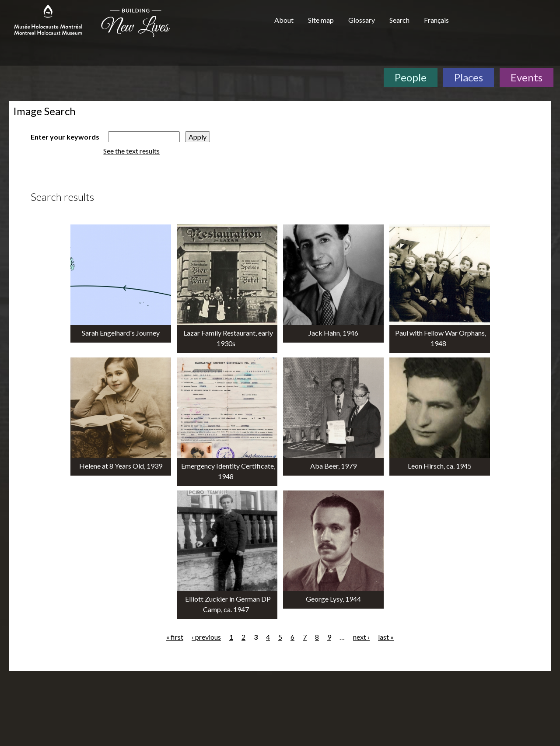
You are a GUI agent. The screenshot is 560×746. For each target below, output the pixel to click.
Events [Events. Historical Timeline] (527, 77)
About (284, 20)
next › (361, 637)
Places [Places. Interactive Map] (469, 77)
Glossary (362, 20)
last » (386, 637)
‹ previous (206, 637)
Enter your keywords (65, 137)
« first (175, 637)
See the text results (131, 151)
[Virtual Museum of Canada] (509, 23)
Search (399, 20)
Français (436, 20)
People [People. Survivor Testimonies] (411, 77)
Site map (321, 20)
